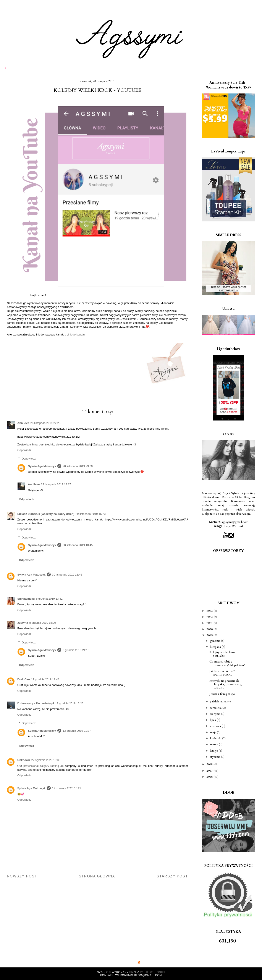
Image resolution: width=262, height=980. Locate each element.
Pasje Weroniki (234, 526)
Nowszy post (22, 876)
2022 (210, 617)
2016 (210, 777)
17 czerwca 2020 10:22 (66, 788)
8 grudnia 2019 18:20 (43, 623)
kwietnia (216, 738)
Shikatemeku (26, 599)
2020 (210, 629)
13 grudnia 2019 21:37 (77, 731)
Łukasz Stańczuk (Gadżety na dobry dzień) (46, 514)
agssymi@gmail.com (235, 522)
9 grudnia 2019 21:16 (76, 650)
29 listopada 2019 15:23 (91, 514)
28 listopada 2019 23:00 (78, 466)
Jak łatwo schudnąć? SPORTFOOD (222, 673)
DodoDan (24, 679)
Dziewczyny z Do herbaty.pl (36, 703)
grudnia (216, 641)
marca (214, 744)
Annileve (23, 423)
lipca (213, 720)
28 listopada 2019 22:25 (45, 423)
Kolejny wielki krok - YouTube (223, 654)
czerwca (216, 726)
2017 (210, 771)
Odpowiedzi (29, 459)
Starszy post (172, 876)
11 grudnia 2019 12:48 (45, 679)
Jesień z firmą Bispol (222, 694)
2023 (210, 611)
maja (213, 732)
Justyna (23, 623)
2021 (210, 623)
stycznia (216, 757)
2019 (210, 635)
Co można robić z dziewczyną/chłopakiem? (227, 663)
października (219, 701)
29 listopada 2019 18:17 (56, 484)
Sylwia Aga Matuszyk (42, 466)
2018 (210, 764)
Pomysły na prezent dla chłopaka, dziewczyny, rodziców (226, 684)
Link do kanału (76, 335)
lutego (214, 751)
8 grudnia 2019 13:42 (49, 599)
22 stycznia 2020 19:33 (46, 760)
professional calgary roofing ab (43, 766)
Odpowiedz (24, 450)
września (216, 708)
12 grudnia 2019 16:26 (69, 703)
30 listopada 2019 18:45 (78, 545)
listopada (216, 647)
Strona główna (97, 876)
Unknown (24, 760)
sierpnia (216, 714)
